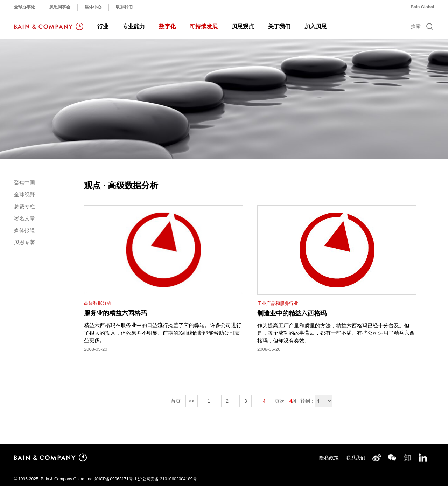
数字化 (167, 26)
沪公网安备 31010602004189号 (167, 479)
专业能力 (134, 26)
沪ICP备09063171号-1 (115, 479)
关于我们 (279, 26)
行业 (103, 26)
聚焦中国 (24, 183)
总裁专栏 (24, 206)
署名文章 (24, 218)
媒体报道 (24, 230)
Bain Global (422, 7)
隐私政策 (329, 458)
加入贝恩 (316, 26)
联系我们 (124, 7)
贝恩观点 (243, 26)
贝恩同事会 (60, 7)
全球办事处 (24, 7)
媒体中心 (93, 7)
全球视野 (24, 195)
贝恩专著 (24, 242)
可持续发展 (204, 26)
